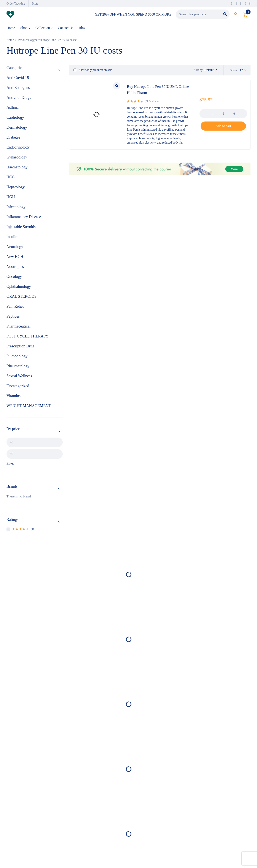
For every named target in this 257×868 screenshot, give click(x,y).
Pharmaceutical (18, 328)
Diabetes (13, 139)
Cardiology (15, 119)
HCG (11, 179)
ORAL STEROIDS (22, 298)
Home (10, 42)
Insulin (12, 238)
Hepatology (16, 189)
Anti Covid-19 (18, 79)
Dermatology (17, 129)
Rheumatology (18, 368)
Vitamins (14, 398)
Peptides (13, 318)
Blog (35, 4)
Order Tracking (16, 4)
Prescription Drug (20, 348)
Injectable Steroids (21, 229)
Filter (10, 465)
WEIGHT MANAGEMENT (29, 408)
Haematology (17, 169)
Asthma (13, 109)
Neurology (15, 248)
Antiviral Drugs (19, 99)
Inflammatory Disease (24, 219)
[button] (223, 128)
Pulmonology (17, 358)
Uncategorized (18, 388)
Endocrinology (18, 149)
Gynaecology (17, 159)
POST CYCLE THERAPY (27, 338)
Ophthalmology (19, 288)
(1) (23, 531)
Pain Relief (15, 308)
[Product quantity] (223, 115)
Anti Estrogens (18, 89)
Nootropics (15, 268)
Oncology (14, 278)
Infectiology (16, 209)
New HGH (15, 258)
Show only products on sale (93, 72)
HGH (11, 199)
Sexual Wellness (19, 378)
